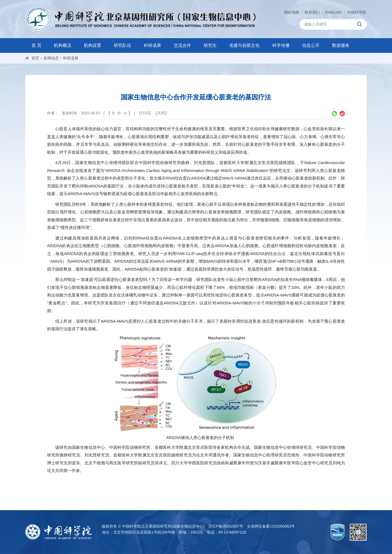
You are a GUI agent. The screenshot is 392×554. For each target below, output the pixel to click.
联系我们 (312, 12)
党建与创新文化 (244, 45)
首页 (35, 58)
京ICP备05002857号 (226, 526)
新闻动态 (51, 58)
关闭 (161, 113)
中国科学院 (357, 12)
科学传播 (281, 45)
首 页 (36, 45)
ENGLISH (333, 12)
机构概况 (63, 45)
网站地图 (292, 12)
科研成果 (152, 45)
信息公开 (311, 45)
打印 (145, 113)
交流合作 (182, 45)
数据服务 (341, 45)
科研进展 (71, 58)
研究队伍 (122, 45)
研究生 (210, 45)
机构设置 (93, 45)
